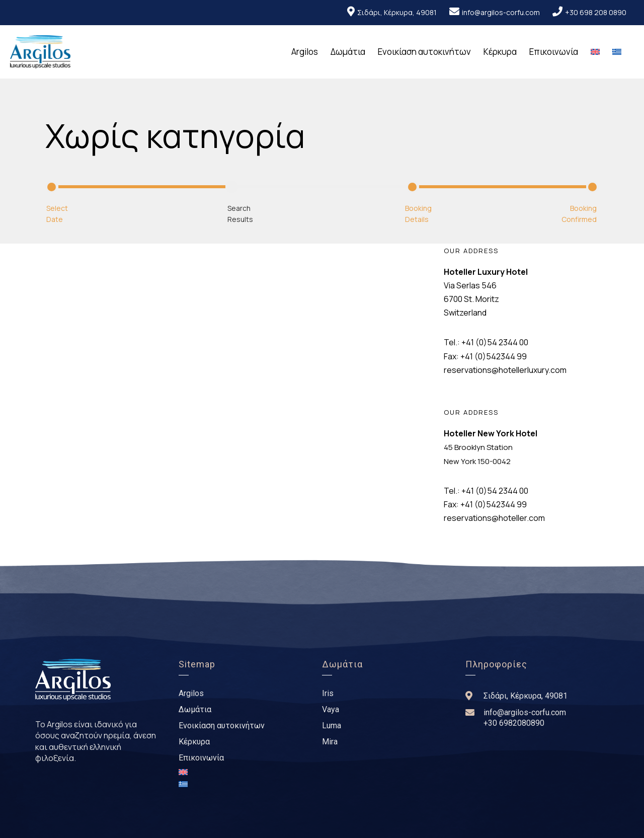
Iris (328, 693)
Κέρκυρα (500, 52)
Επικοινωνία (554, 52)
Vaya (331, 709)
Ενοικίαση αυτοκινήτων (424, 52)
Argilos (305, 52)
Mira (330, 742)
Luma (332, 726)
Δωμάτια (348, 52)
